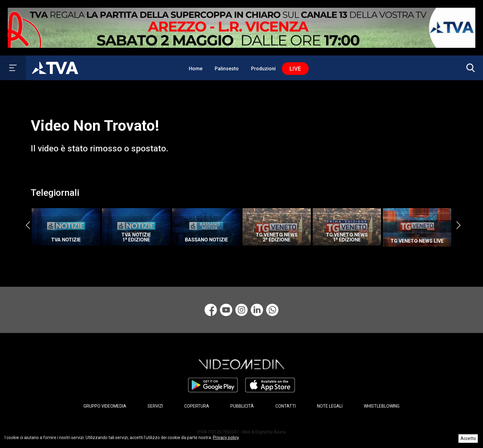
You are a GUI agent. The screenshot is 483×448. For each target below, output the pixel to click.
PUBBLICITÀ (242, 406)
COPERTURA (197, 406)
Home (196, 69)
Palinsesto (227, 69)
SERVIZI (155, 406)
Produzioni (263, 69)
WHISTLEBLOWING (382, 406)
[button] (469, 68)
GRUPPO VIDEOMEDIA (105, 406)
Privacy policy (226, 438)
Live (295, 69)
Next (458, 225)
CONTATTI (286, 406)
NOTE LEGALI (330, 406)
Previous (28, 225)
